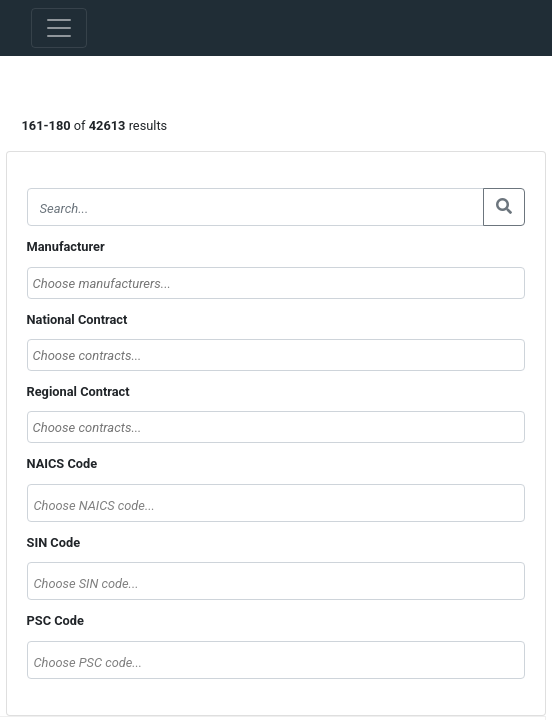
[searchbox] (276, 282)
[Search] (256, 207)
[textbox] (276, 505)
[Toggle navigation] (59, 28)
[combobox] (276, 283)
